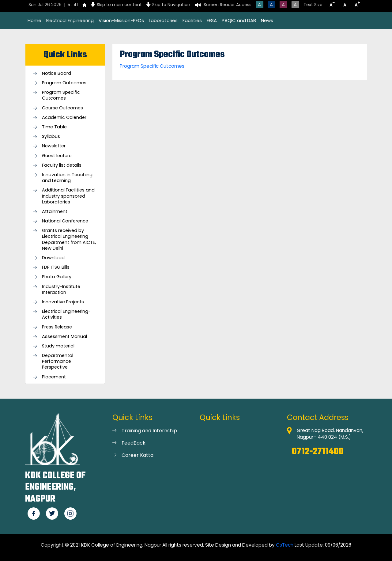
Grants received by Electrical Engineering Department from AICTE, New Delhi (69, 239)
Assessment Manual (64, 337)
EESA (212, 20)
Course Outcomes (62, 108)
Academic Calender (64, 118)
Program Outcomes (64, 83)
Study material (58, 346)
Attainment (55, 212)
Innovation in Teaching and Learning (67, 178)
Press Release (57, 327)
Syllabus (51, 136)
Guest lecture (57, 156)
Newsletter (54, 146)
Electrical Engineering (70, 20)
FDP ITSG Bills (56, 267)
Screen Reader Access (228, 5)
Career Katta (138, 455)
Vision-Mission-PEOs (121, 20)
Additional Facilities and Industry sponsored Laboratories (68, 196)
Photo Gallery (57, 277)
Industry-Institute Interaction (61, 290)
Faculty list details (62, 165)
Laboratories (163, 20)
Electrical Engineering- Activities (66, 314)
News (267, 20)
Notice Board (57, 73)
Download (53, 258)
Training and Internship (149, 431)
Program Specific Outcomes (61, 95)
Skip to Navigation (171, 5)
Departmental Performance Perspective (58, 361)
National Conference (65, 221)
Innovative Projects (63, 302)
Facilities (192, 20)
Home (34, 20)
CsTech (285, 545)
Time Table (54, 127)
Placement (54, 377)
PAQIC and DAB (239, 20)
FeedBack (134, 443)
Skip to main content (119, 5)
